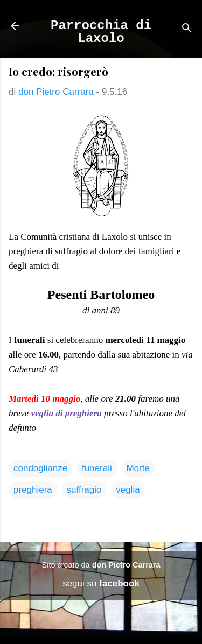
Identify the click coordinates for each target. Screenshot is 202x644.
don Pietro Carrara (126, 565)
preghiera (33, 490)
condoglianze (40, 468)
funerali (97, 468)
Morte (138, 468)
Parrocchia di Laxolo (101, 32)
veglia (128, 490)
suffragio (84, 490)
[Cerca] (187, 29)
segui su (101, 583)
